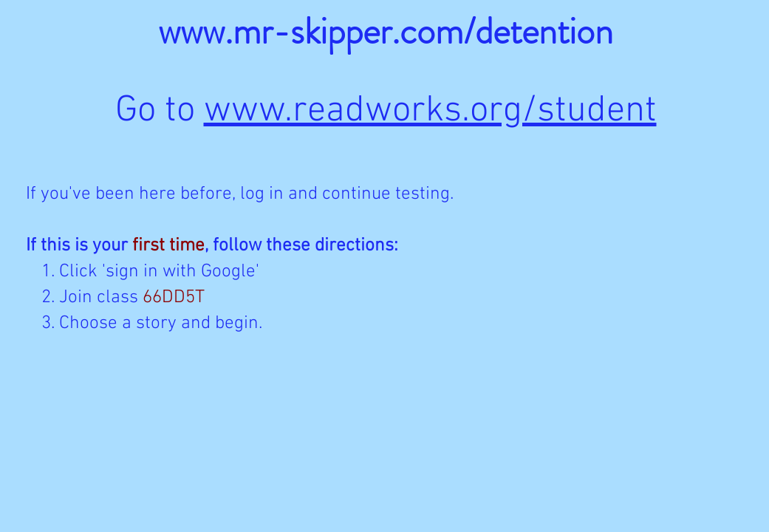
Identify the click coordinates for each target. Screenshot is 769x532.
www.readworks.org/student (430, 111)
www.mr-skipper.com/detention (386, 31)
